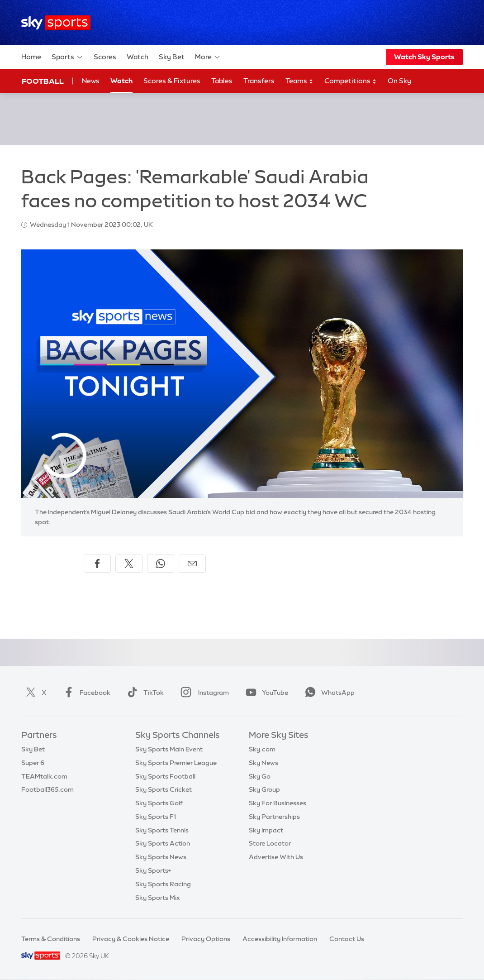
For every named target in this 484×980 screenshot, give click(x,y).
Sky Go (260, 776)
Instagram (203, 693)
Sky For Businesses (278, 803)
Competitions (351, 81)
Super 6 (33, 763)
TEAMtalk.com (44, 776)
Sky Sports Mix (158, 898)
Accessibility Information (280, 939)
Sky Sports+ (153, 870)
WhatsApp (328, 693)
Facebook (85, 693)
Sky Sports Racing (163, 884)
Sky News (263, 763)
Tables (222, 81)
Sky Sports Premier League (176, 763)
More (208, 57)
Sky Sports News (161, 857)
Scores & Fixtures (172, 81)
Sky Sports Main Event (169, 749)
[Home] (56, 23)
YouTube (265, 693)
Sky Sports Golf (159, 803)
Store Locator (270, 843)
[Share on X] (129, 564)
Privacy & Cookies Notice (131, 939)
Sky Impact (266, 830)
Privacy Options (206, 939)
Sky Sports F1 (156, 817)
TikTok (144, 693)
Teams (299, 81)
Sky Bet (172, 57)
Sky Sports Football (165, 776)
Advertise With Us (276, 857)
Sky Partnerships (274, 817)
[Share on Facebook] (97, 564)
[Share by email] (192, 564)
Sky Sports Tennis (162, 830)
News (91, 81)
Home (31, 57)
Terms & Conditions (51, 939)
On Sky (399, 81)
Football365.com (47, 789)
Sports (67, 57)
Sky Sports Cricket (164, 789)
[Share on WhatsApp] (161, 564)
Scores (105, 57)
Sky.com (262, 749)
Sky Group (264, 789)
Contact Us (347, 939)
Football (43, 81)
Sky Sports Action (163, 843)
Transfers (259, 81)
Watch (138, 57)
